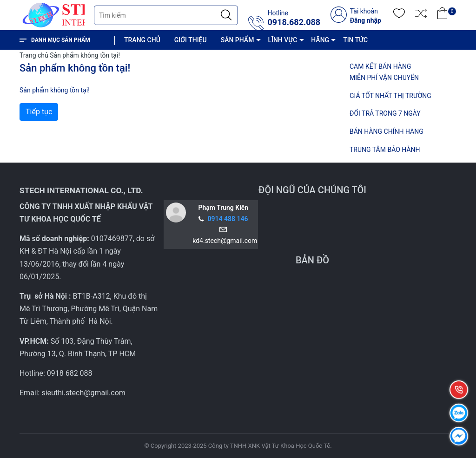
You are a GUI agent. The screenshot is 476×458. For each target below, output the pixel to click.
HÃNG (320, 40)
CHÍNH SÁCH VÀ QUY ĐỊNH (171, 59)
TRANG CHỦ (142, 40)
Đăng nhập (366, 20)
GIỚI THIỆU (191, 40)
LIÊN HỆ (237, 59)
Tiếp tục (39, 112)
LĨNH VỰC (282, 40)
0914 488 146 (228, 219)
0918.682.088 (294, 22)
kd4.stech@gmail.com (223, 241)
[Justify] (226, 15)
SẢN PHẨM (238, 40)
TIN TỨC (355, 40)
